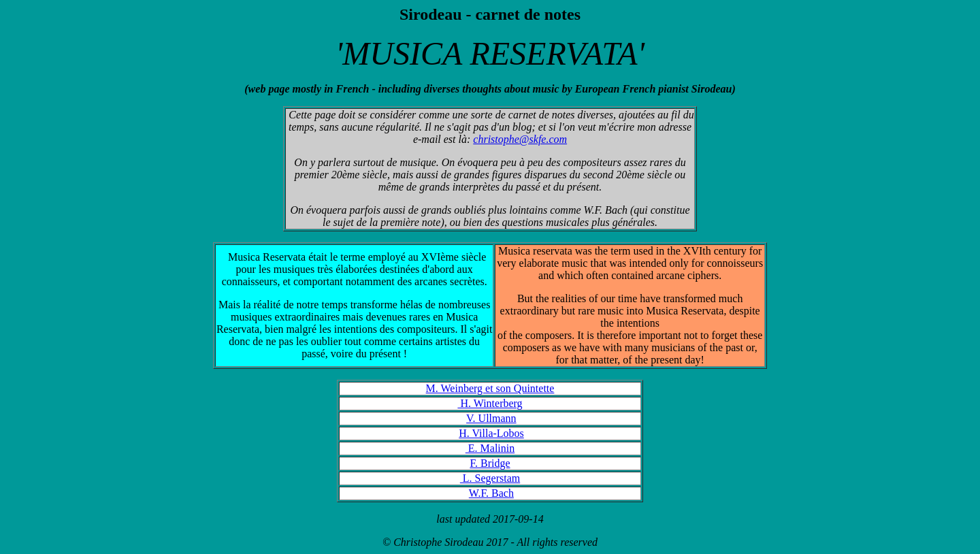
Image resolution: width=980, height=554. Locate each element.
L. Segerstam (490, 478)
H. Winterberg (490, 403)
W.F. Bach (491, 493)
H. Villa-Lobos (491, 433)
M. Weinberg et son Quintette (490, 388)
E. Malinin (490, 448)
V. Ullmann (491, 418)
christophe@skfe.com (520, 139)
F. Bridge (490, 463)
